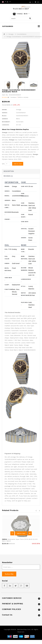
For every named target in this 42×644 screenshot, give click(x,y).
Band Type (23, 250)
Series (7, 191)
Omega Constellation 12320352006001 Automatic (24, 37)
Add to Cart (18, 164)
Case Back (25, 223)
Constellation (22, 34)
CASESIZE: (6, 125)
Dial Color (7, 258)
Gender (8, 200)
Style (24, 286)
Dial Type (8, 250)
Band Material (24, 259)
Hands (7, 263)
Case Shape (24, 216)
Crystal (24, 229)
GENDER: (5, 119)
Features (24, 304)
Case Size (25, 188)
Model (7, 196)
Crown (24, 238)
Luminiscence (25, 280)
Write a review (23, 97)
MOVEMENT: (6, 122)
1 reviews (13, 97)
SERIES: (5, 113)
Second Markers (25, 269)
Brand (7, 186)
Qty (3, 164)
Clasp (7, 285)
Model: (4, 116)
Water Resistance (25, 295)
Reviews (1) (8, 176)
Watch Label (7, 206)
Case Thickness (25, 196)
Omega (11, 34)
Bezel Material (8, 271)
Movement (8, 213)
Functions (8, 291)
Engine (8, 219)
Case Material (24, 205)
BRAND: (5, 110)
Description (9, 171)
